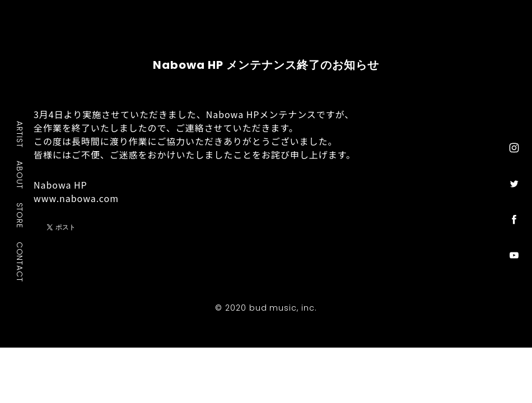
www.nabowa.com (76, 198)
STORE (20, 215)
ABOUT (20, 175)
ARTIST (20, 134)
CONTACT (20, 262)
